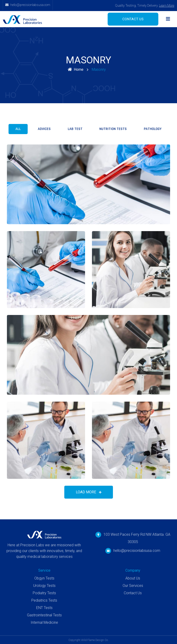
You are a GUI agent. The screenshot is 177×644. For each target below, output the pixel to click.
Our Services (133, 586)
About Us (133, 578)
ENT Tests (44, 608)
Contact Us (133, 593)
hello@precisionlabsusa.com (137, 551)
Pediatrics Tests (44, 600)
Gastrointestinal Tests (44, 615)
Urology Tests (44, 586)
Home (76, 69)
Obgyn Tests (44, 578)
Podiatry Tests (44, 593)
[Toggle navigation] (168, 19)
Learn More (167, 6)
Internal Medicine (44, 622)
